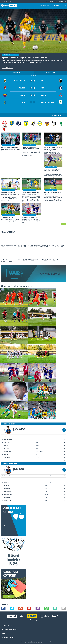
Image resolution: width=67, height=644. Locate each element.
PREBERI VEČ (8, 67)
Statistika (50, 6)
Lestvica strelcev (9, 424)
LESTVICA (17, 73)
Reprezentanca (49, 1)
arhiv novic (64, 224)
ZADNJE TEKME (50, 73)
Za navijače (57, 6)
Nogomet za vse (8, 637)
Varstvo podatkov (58, 641)
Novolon (40, 642)
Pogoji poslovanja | (52, 641)
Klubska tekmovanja (58, 1)
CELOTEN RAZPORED (58, 115)
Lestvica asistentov (10, 464)
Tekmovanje (43, 6)
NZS (65, 1)
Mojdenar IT (36, 642)
